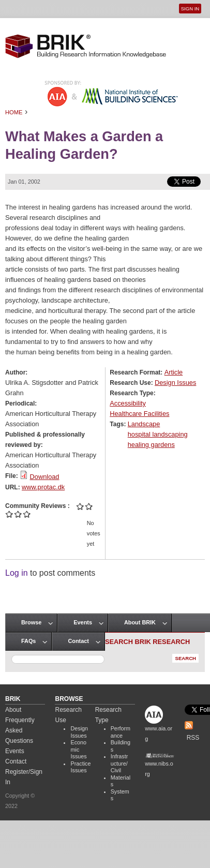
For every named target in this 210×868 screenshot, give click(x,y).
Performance (121, 732)
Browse (31, 622)
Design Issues (175, 383)
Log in (17, 573)
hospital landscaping (158, 434)
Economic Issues (78, 749)
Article (174, 372)
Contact (78, 641)
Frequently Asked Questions (20, 730)
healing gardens (151, 445)
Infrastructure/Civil (119, 763)
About (13, 710)
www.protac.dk (43, 487)
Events (83, 622)
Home (14, 112)
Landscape (144, 424)
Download (45, 477)
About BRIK (140, 622)
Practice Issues (80, 767)
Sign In (190, 9)
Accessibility (128, 403)
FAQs (28, 641)
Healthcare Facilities (139, 414)
